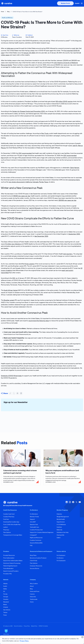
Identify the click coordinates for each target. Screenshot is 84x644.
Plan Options (7, 532)
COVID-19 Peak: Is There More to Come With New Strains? (27, 12)
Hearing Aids (60, 535)
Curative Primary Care (36, 530)
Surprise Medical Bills (36, 543)
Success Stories (35, 568)
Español (77, 3)
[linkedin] (67, 504)
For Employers (61, 555)
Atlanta (5, 583)
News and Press (35, 591)
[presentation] (65, 3)
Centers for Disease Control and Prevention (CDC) (29, 111)
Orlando (6, 607)
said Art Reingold (35, 208)
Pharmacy (6, 530)
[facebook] (73, 504)
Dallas (5, 589)
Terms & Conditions (18, 626)
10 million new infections (13, 244)
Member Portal (34, 517)
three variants (30, 264)
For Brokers (60, 558)
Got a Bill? (33, 522)
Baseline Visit (34, 524)
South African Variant (11, 290)
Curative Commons (36, 540)
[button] (82, 3)
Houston (6, 599)
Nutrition (59, 527)
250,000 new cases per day (67, 200)
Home (3, 12)
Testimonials (34, 599)
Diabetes (59, 514)
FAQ (31, 545)
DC (4, 591)
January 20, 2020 (29, 53)
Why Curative (34, 583)
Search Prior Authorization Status (13, 561)
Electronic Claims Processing (12, 563)
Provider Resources (9, 555)
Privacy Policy (27, 626)
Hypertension (61, 522)
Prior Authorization (9, 558)
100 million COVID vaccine (64, 101)
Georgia (6, 597)
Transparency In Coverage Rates (13, 535)
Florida (5, 594)
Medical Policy (34, 626)
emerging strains (74, 180)
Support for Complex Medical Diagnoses (42, 532)
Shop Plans (33, 555)
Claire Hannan (75, 168)
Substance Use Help (63, 532)
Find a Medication (8, 568)
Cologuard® (33, 535)
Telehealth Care (34, 527)
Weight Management (63, 517)
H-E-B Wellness (61, 524)
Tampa (5, 612)
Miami (5, 604)
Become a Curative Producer (38, 558)
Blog (8, 12)
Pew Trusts (45, 133)
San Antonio (7, 610)
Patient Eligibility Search (10, 566)
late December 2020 (41, 236)
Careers (32, 594)
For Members (34, 514)
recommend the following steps (39, 321)
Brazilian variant (9, 300)
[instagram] (70, 504)
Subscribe (33, 597)
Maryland (6, 602)
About (32, 586)
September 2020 (74, 234)
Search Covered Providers (11, 571)
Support (32, 519)
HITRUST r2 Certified (43, 626)
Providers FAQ (7, 574)
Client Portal (34, 561)
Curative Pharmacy (9, 517)
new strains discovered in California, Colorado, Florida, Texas (28, 182)
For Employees (61, 561)
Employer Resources (36, 566)
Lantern (6, 527)
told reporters (68, 254)
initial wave (10, 48)
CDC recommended (25, 153)
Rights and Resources (36, 538)
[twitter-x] (76, 504)
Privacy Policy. (24, 641)
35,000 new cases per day (22, 196)
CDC (14, 278)
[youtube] (80, 504)
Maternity (59, 530)
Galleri (59, 538)
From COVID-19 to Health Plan (12, 524)
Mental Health (61, 519)
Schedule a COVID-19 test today (11, 376)
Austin (5, 586)
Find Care (6, 519)
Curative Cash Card (9, 514)
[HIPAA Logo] (42, 632)
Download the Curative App (11, 522)
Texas (5, 615)
